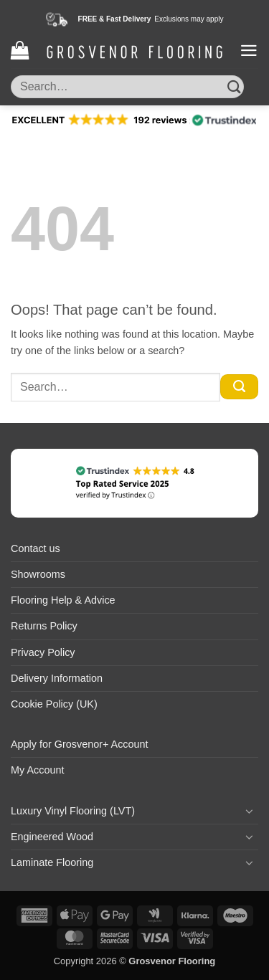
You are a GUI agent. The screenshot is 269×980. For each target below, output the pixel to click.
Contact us (36, 548)
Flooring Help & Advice (63, 600)
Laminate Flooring (52, 862)
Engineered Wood (52, 837)
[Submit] (234, 86)
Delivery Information (57, 678)
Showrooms (38, 574)
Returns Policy (44, 626)
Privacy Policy (43, 652)
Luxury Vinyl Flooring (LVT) (73, 811)
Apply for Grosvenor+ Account (80, 744)
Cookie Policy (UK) (54, 704)
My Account (37, 770)
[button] (20, 51)
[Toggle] (250, 811)
